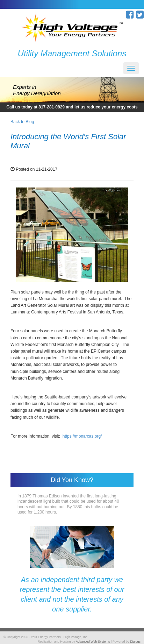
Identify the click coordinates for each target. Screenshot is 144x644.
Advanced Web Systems (93, 642)
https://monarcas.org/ (82, 436)
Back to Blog (22, 122)
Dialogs (135, 642)
